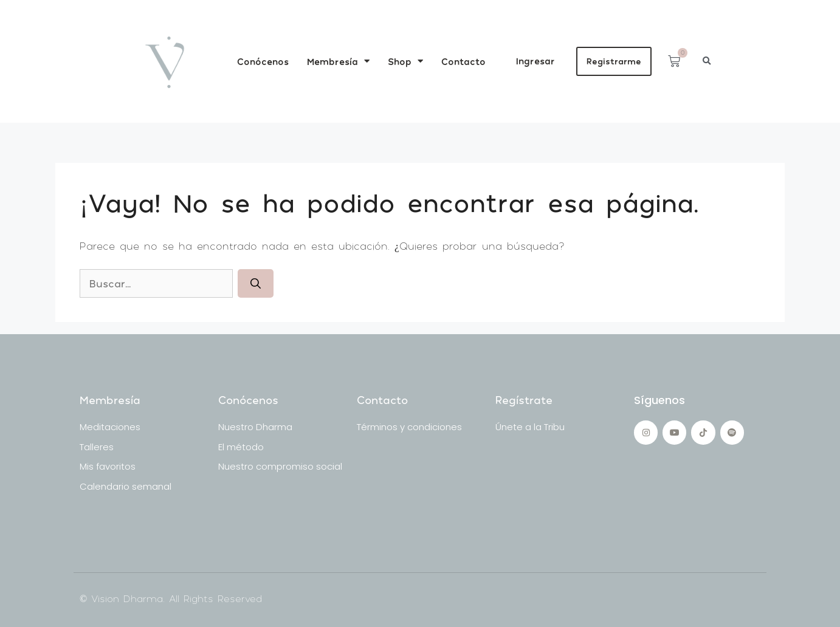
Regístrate (524, 400)
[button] (707, 61)
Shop (405, 61)
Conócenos (263, 61)
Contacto (463, 61)
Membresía (338, 61)
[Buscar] (256, 284)
